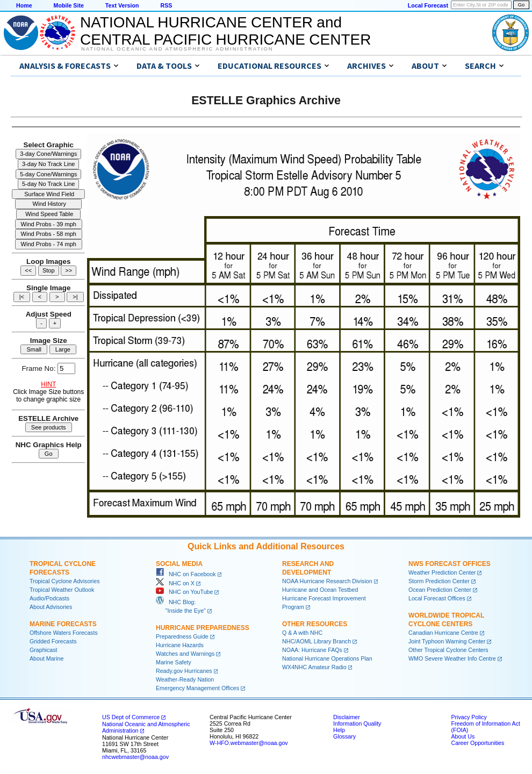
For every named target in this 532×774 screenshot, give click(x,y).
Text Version (122, 5)
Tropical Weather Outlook (62, 590)
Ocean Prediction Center (440, 590)
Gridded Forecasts (53, 641)
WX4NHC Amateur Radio (314, 667)
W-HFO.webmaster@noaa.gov (249, 743)
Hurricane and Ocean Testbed (320, 590)
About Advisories (51, 607)
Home (24, 5)
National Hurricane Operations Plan (327, 658)
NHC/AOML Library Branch (317, 641)
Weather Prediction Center (442, 572)
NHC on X (175, 583)
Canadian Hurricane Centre (443, 633)
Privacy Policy (469, 717)
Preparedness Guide (182, 636)
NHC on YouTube (184, 592)
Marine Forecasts (63, 624)
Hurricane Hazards (180, 645)
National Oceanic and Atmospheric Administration (177, 49)
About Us (463, 736)
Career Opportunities (477, 743)
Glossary (344, 736)
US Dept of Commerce (131, 717)
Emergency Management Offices (197, 688)
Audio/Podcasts (49, 598)
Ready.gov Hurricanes (184, 671)
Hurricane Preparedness (203, 628)
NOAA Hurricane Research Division (327, 581)
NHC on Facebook (186, 574)
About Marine (46, 658)
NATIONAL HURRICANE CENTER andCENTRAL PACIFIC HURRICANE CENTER (225, 31)
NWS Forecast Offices (450, 564)
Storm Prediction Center (439, 581)
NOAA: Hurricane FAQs (312, 650)
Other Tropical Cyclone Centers (448, 650)
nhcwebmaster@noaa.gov (135, 757)
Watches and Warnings (185, 654)
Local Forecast (428, 5)
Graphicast (44, 650)
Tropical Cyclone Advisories (65, 581)
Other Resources (315, 624)
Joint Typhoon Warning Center (447, 641)
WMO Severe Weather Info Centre (452, 658)
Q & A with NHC (302, 633)
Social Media (179, 564)
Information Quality (357, 723)
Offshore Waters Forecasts (64, 633)
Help (339, 730)
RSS (166, 5)
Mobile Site (69, 5)
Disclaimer (347, 717)
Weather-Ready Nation (185, 679)
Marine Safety (174, 662)
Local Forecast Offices (437, 598)
